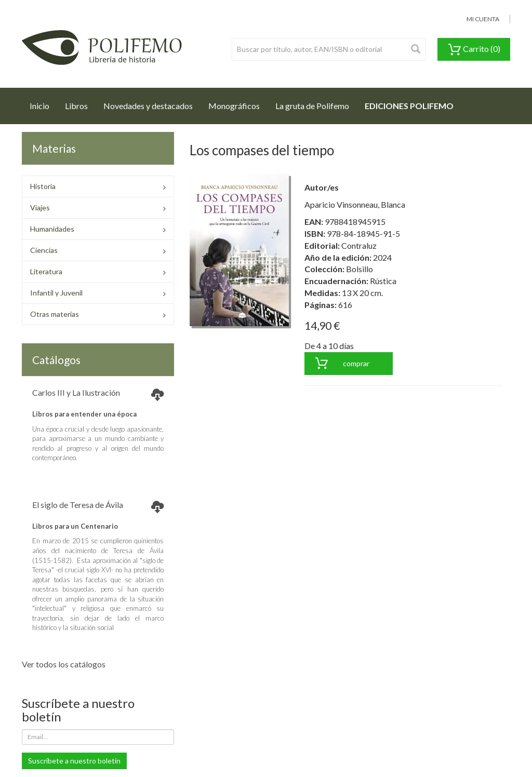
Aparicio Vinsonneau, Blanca (355, 204)
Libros (76, 106)
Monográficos (234, 106)
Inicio (43, 103)
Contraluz (359, 245)
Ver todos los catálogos (64, 664)
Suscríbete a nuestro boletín (74, 761)
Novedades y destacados (148, 106)
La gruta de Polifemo (312, 106)
